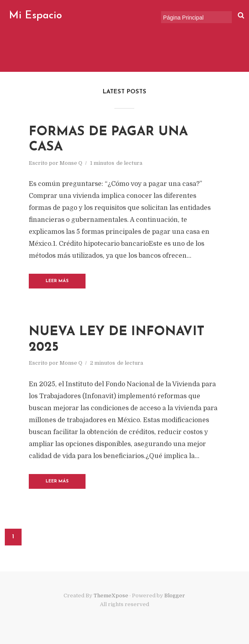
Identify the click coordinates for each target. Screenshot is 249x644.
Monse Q (71, 163)
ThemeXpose (111, 596)
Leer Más (57, 281)
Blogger (175, 596)
